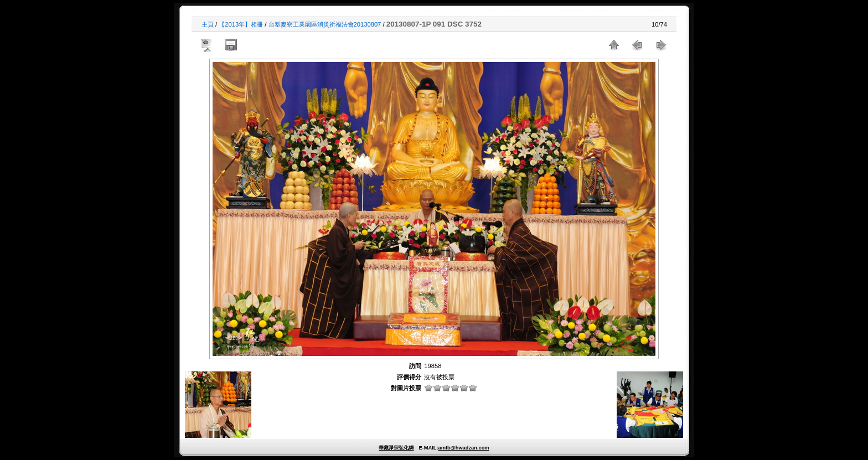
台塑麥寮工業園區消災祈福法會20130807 (325, 24)
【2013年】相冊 (241, 24)
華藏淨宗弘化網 (396, 448)
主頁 (208, 24)
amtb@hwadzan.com (463, 448)
